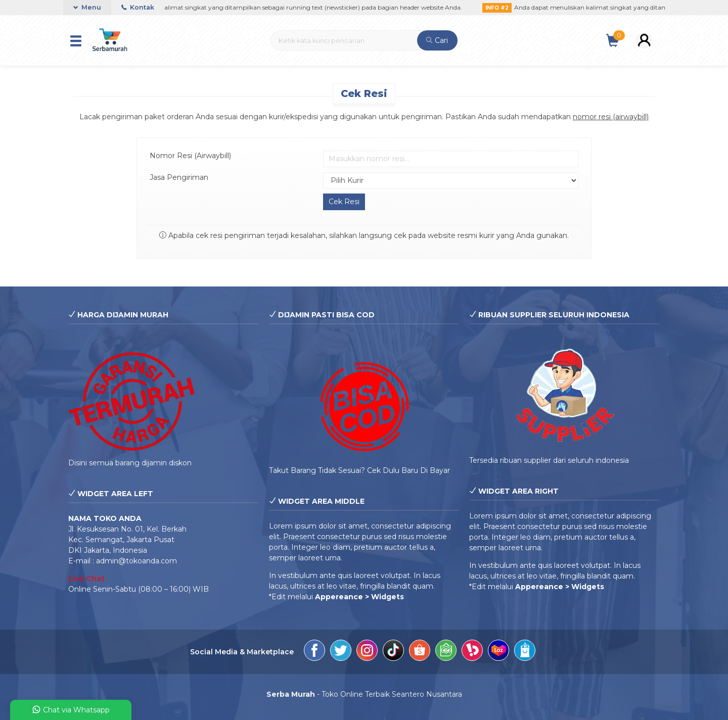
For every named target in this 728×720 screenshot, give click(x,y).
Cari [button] (437, 40)
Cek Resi (364, 93)
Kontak (138, 7)
